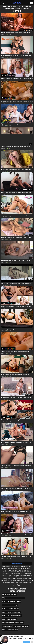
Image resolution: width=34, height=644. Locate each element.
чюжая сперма (7, 626)
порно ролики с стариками (11, 612)
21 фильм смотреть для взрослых (13, 598)
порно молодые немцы (10, 605)
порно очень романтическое (12, 616)
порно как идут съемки (10, 630)
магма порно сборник (9, 594)
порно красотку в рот (10, 619)
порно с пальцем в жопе (10, 608)
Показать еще (17, 563)
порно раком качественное (11, 601)
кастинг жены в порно (21, 626)
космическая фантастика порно (13, 623)
